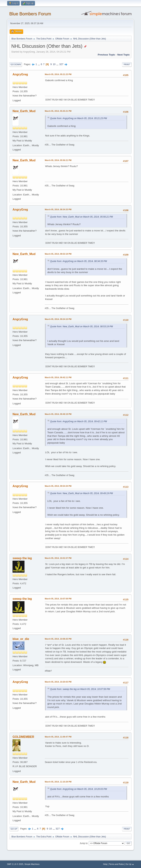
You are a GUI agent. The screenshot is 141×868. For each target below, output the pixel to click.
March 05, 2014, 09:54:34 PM (58, 486)
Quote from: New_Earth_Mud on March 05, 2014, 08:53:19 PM (81, 327)
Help (105, 864)
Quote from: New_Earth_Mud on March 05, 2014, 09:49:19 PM (81, 493)
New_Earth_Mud (24, 111)
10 (54, 64)
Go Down (16, 65)
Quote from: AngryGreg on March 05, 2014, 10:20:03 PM (78, 789)
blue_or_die (21, 639)
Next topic (124, 55)
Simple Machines (32, 864)
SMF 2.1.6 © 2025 (15, 864)
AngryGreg (20, 74)
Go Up (14, 829)
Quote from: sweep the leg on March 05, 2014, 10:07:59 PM (80, 689)
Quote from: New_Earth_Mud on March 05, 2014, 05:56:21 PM (81, 217)
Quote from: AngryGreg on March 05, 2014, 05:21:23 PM (78, 118)
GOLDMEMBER (23, 737)
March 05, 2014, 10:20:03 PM (58, 682)
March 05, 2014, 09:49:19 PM (58, 414)
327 (61, 64)
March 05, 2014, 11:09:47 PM (58, 737)
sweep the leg (22, 558)
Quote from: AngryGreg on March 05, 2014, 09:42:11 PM (78, 421)
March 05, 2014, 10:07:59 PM (58, 599)
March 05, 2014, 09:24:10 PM (58, 319)
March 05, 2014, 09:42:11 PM (58, 377)
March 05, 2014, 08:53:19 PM (58, 254)
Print (127, 65)
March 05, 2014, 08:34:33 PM (58, 209)
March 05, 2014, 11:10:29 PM (58, 782)
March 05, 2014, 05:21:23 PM (58, 74)
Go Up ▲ (130, 864)
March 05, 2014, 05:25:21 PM (58, 111)
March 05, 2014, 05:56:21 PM (58, 160)
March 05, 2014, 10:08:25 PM (58, 639)
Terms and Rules (116, 864)
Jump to (84, 843)
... (39, 64)
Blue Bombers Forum (30, 14)
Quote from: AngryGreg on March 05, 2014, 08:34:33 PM (78, 261)
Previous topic (106, 55)
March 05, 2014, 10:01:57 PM (58, 558)
